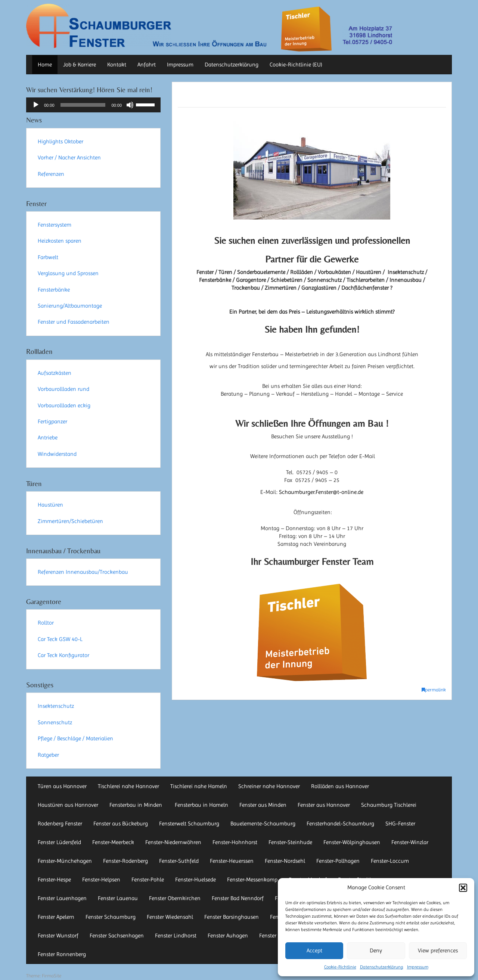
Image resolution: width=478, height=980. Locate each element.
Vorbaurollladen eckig (64, 405)
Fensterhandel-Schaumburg (340, 824)
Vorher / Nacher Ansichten (69, 158)
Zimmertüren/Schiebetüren (70, 521)
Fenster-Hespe (54, 880)
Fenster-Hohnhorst (235, 842)
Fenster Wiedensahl (170, 917)
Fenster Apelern (56, 917)
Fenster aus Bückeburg (121, 824)
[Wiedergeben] (36, 105)
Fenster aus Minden (263, 805)
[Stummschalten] (130, 105)
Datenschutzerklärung (382, 967)
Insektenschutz (56, 706)
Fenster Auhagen (228, 936)
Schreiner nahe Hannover (269, 786)
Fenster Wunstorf (58, 936)
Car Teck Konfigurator (63, 655)
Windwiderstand (57, 454)
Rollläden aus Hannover (340, 786)
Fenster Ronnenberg (62, 954)
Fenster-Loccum (390, 861)
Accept (314, 951)
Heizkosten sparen (60, 241)
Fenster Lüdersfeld (59, 842)
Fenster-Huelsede (195, 880)
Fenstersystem (55, 225)
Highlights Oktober (60, 141)
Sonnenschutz (55, 722)
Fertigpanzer (52, 421)
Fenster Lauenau (118, 898)
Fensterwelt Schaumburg (189, 824)
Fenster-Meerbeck (113, 842)
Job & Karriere (80, 65)
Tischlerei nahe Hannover (128, 786)
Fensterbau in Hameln (201, 805)
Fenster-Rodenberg (125, 861)
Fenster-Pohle (148, 880)
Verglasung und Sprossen (68, 273)
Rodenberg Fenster (60, 824)
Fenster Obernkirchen (175, 898)
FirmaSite (52, 976)
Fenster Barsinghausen (232, 917)
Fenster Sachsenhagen (117, 936)
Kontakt (117, 65)
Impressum (418, 967)
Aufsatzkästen (55, 373)
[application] (93, 105)
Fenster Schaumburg (111, 917)
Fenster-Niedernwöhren (173, 842)
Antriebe (48, 438)
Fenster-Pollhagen (338, 861)
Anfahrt (147, 65)
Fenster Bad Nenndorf (238, 898)
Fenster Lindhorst (176, 936)
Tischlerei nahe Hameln (199, 786)
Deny (376, 951)
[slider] (83, 105)
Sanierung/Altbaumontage (70, 306)
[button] (463, 888)
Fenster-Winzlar (410, 842)
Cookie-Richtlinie (340, 967)
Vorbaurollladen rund (63, 389)
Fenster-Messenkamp (252, 880)
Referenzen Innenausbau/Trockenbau (83, 572)
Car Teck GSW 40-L (60, 639)
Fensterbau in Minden (136, 805)
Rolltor (46, 623)
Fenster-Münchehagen (65, 861)
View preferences (438, 951)
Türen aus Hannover (62, 786)
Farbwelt (48, 257)
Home (45, 65)
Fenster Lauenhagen (62, 898)
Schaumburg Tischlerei (389, 805)
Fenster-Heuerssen (232, 861)
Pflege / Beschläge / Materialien (75, 738)
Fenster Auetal (276, 936)
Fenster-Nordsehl (285, 861)
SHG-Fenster (400, 824)
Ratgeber (48, 755)
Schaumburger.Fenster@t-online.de (321, 492)
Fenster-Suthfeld (179, 861)
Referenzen (51, 174)
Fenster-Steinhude (290, 842)
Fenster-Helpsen (101, 880)
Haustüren (50, 505)
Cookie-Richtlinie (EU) (296, 65)
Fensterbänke (54, 290)
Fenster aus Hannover (324, 805)
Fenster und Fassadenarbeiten (74, 322)
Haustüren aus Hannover (68, 805)
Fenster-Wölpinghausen (352, 842)
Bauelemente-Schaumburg (263, 824)
